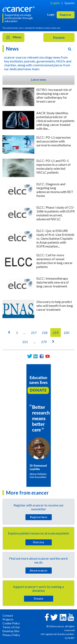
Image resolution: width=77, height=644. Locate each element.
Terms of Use (11, 627)
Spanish (70, 3)
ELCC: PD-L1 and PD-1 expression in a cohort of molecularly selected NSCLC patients (53, 166)
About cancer (38, 571)
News (12, 49)
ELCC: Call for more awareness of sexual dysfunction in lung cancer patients (55, 261)
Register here (39, 517)
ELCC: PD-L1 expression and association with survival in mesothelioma (54, 141)
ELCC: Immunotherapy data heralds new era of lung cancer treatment (53, 282)
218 (45, 333)
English (55, 3)
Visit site (38, 542)
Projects (8, 619)
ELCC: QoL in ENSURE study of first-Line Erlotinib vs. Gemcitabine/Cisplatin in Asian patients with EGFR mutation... (55, 238)
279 (44, 342)
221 (25, 342)
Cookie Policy (11, 623)
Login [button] (51, 14)
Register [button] (66, 15)
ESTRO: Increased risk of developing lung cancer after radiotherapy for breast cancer (54, 95)
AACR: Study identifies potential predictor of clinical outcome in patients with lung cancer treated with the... (55, 121)
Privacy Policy (11, 635)
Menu (13, 37)
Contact (8, 615)
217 (34, 333)
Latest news (38, 80)
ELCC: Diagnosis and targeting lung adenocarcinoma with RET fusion (55, 190)
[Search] (70, 49)
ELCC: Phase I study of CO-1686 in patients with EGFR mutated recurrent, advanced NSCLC (55, 213)
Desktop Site (11, 631)
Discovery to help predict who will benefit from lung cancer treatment (55, 306)
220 (66, 333)
